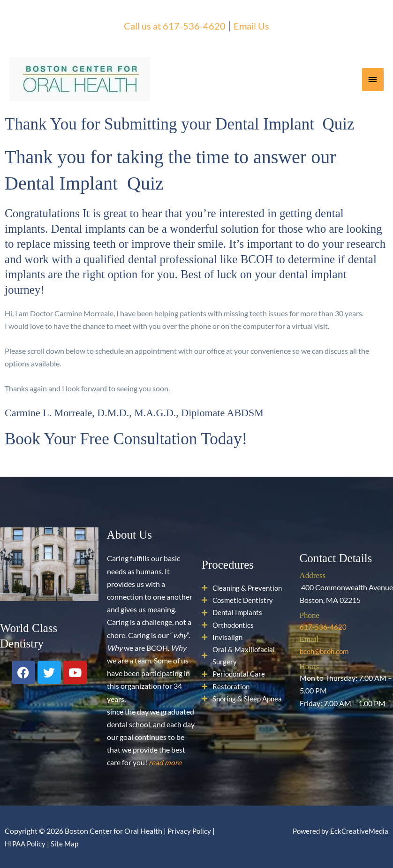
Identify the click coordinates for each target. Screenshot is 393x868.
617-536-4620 (324, 627)
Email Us (261, 24)
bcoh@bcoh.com (326, 651)
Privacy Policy (190, 830)
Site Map (68, 843)
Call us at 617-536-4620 (171, 24)
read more (165, 762)
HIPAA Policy (26, 843)
